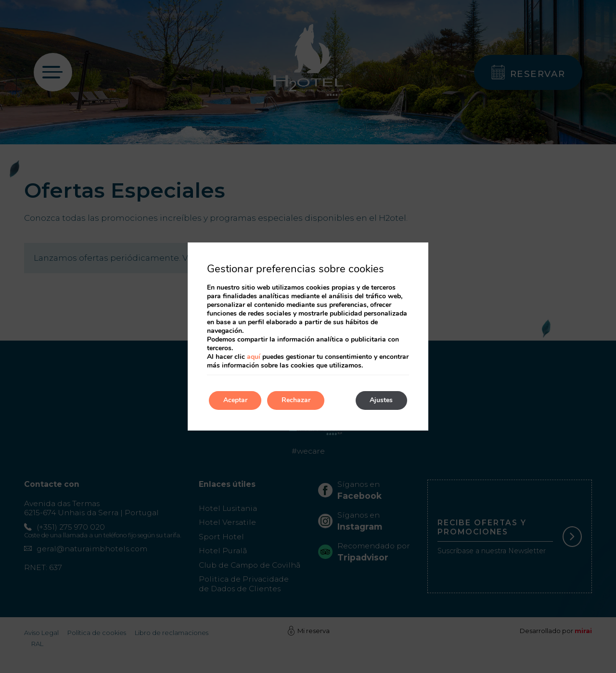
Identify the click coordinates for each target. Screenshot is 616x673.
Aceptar (235, 400)
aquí (254, 357)
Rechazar (296, 400)
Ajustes (381, 400)
